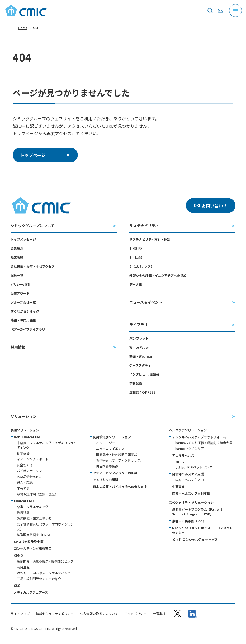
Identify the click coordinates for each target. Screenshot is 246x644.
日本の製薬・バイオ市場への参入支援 (120, 487)
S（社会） (137, 257)
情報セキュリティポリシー (55, 614)
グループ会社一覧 (23, 302)
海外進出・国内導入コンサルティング (44, 573)
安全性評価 (25, 465)
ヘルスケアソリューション (188, 430)
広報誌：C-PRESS (142, 392)
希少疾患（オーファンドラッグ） (120, 460)
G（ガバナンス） (142, 266)
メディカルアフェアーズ (31, 592)
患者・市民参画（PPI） (189, 521)
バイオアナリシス (30, 471)
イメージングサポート (33, 459)
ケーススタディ (140, 365)
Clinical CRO (24, 501)
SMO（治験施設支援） (30, 542)
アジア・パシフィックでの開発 (115, 473)
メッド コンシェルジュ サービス (195, 539)
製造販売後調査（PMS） (34, 535)
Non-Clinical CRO (28, 437)
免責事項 (159, 614)
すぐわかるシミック (25, 311)
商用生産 (23, 567)
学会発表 (136, 383)
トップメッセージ (23, 239)
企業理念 (17, 248)
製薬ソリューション (25, 430)
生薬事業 (178, 487)
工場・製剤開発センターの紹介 (39, 579)
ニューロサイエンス (110, 448)
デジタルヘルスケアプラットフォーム (199, 437)
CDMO (18, 555)
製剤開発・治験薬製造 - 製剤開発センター (47, 561)
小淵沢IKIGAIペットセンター (195, 467)
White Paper (139, 347)
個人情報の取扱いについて (99, 614)
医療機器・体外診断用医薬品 (117, 454)
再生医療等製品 (107, 466)
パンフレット (139, 338)
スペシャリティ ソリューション (191, 502)
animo (180, 461)
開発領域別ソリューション (112, 437)
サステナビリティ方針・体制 (150, 239)
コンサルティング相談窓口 (33, 548)
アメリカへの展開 (105, 480)
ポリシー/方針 (21, 284)
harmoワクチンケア (190, 448)
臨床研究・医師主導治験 (34, 518)
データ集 (136, 284)
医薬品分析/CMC (29, 476)
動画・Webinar (141, 356)
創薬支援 (23, 453)
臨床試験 (23, 512)
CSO (17, 585)
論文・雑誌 (25, 482)
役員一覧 (17, 275)
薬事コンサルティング (33, 507)
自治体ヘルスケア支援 (188, 474)
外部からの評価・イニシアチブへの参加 (158, 275)
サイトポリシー (135, 614)
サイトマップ (20, 614)
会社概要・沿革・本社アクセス (33, 266)
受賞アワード (20, 293)
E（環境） (137, 248)
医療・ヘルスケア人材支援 (191, 493)
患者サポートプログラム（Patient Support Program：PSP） (197, 512)
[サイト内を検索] (210, 11)
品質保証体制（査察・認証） (37, 494)
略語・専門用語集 (23, 320)
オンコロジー (106, 443)
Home (23, 28)
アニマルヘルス (183, 455)
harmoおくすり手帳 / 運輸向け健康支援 (204, 443)
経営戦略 (17, 257)
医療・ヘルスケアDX (190, 480)
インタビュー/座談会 (144, 374)
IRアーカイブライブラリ (28, 329)
